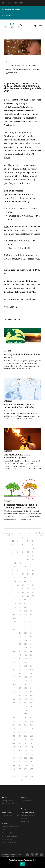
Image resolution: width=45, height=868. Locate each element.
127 (31, 633)
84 (18, 596)
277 (20, 773)
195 (31, 696)
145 (20, 651)
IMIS (15, 3)
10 (27, 537)
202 (26, 703)
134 (26, 640)
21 (33, 545)
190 (26, 692)
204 (14, 707)
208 (14, 710)
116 (15, 626)
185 (20, 688)
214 (26, 714)
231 (32, 729)
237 (20, 736)
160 (14, 666)
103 (31, 611)
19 (22, 545)
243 (32, 740)
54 (33, 570)
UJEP (21, 3)
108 (14, 618)
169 (20, 673)
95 (31, 604)
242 (26, 740)
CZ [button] (4, 3)
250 (26, 747)
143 (31, 648)
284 (23, 780)
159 (31, 662)
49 (30, 567)
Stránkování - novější (9, 534)
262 (26, 758)
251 (32, 747)
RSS (19, 854)
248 (14, 747)
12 (13, 541)
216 (14, 718)
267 (32, 762)
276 (14, 773)
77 (33, 589)
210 (26, 710)
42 (15, 563)
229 (20, 729)
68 (13, 585)
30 (28, 552)
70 (23, 585)
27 (13, 552)
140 (14, 648)
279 (32, 773)
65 (20, 581)
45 (31, 563)
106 (26, 615)
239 (32, 736)
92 (15, 604)
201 (20, 703)
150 (26, 655)
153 (20, 659)
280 (14, 776)
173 (20, 677)
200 (14, 703)
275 (32, 769)
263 (32, 758)
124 (14, 633)
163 (31, 666)
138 (25, 644)
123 (31, 629)
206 (26, 707)
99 (30, 607)
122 (25, 629)
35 (28, 556)
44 (25, 563)
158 (25, 662)
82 (33, 593)
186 (26, 688)
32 (12, 556)
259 (32, 754)
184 (14, 688)
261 (20, 758)
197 (20, 699)
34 (23, 556)
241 (20, 740)
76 (28, 589)
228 (14, 729)
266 (26, 762)
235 (32, 732)
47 (20, 567)
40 (28, 559)
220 (14, 721)
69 (18, 585)
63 (30, 578)
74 (18, 589)
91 (30, 600)
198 (26, 699)
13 (18, 541)
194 (26, 696)
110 (26, 618)
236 (14, 736)
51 (18, 570)
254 (26, 751)
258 (26, 754)
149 (20, 655)
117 (20, 626)
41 (33, 559)
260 (14, 758)
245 (20, 743)
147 (31, 651)
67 (31, 581)
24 (23, 548)
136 (14, 644)
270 (26, 765)
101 (20, 611)
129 (20, 637)
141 (20, 648)
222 (26, 721)
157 (20, 662)
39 (23, 559)
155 (31, 659)
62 (25, 578)
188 (14, 692)
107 (31, 615)
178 (25, 681)
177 (20, 681)
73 (12, 589)
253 (20, 751)
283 (31, 776)
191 (31, 692)
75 (23, 589)
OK (22, 864)
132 (14, 640)
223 (31, 721)
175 (31, 677)
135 (31, 640)
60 (15, 578)
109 (20, 618)
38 (18, 559)
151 (31, 655)
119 (31, 626)
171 (31, 673)
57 (23, 574)
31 (33, 552)
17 (13, 545)
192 (14, 696)
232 (14, 732)
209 (20, 710)
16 (32, 541)
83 (12, 596)
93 (20, 604)
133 (20, 640)
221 (20, 721)
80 (23, 593)
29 (23, 552)
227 (32, 725)
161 (20, 666)
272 (14, 769)
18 (18, 545)
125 (20, 633)
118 (25, 626)
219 (31, 718)
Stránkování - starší (40, 534)
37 (12, 559)
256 (14, 754)
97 (20, 607)
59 (33, 574)
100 (14, 611)
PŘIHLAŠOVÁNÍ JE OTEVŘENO (20, 299)
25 (28, 548)
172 (14, 677)
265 (20, 762)
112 (15, 622)
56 (18, 574)
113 (20, 622)
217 (20, 718)
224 (14, 725)
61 (20, 578)
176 (14, 681)
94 (25, 604)
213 (20, 714)
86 (28, 596)
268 (14, 765)
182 (25, 684)
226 (26, 725)
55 (12, 574)
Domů (8, 62)
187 (31, 688)
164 (14, 670)
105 (20, 615)
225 (20, 725)
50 (13, 570)
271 (32, 765)
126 (26, 633)
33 (18, 556)
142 (26, 648)
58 (28, 574)
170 (26, 673)
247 (32, 743)
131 (31, 637)
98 (25, 607)
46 (15, 567)
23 (18, 548)
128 (14, 637)
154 (26, 659)
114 (25, 622)
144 (14, 651)
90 (25, 600)
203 (32, 703)
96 (15, 607)
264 (14, 762)
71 (28, 585)
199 (31, 699)
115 (31, 622)
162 (26, 666)
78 (13, 593)
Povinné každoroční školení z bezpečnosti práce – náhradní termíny (19, 407)
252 (14, 751)
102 (26, 611)
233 (20, 732)
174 (26, 677)
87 (33, 596)
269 (20, 765)
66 (25, 581)
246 (26, 743)
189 (20, 692)
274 (26, 769)
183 (31, 684)
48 (25, 567)
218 (25, 718)
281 (20, 776)
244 (14, 743)
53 (28, 570)
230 (26, 729)
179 (31, 681)
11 (32, 537)
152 (14, 659)
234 (26, 732)
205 (20, 707)
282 (26, 776)
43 (20, 563)
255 (32, 751)
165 (20, 670)
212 (14, 714)
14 (23, 541)
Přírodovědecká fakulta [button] (23, 9)
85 (23, 596)
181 (20, 684)
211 (32, 710)
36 (33, 556)
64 (15, 581)
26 (33, 548)
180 (14, 684)
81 (28, 593)
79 (18, 593)
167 (31, 670)
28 (18, 552)
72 (33, 585)
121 (20, 629)
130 (26, 637)
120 (14, 629)
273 (20, 769)
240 (14, 740)
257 (20, 754)
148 (14, 655)
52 (23, 570)
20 (28, 545)
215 (31, 714)
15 (27, 541)
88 (15, 600)
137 (20, 644)
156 (14, 662)
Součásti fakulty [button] (23, 16)
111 (31, 618)
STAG (10, 3)
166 (26, 670)
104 (14, 615)
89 (20, 600)
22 (12, 548)
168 (14, 673)
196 (14, 699)
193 (20, 696)
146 (26, 651)
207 (32, 707)
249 (20, 747)
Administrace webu (9, 854)
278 (26, 773)
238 (26, 736)
